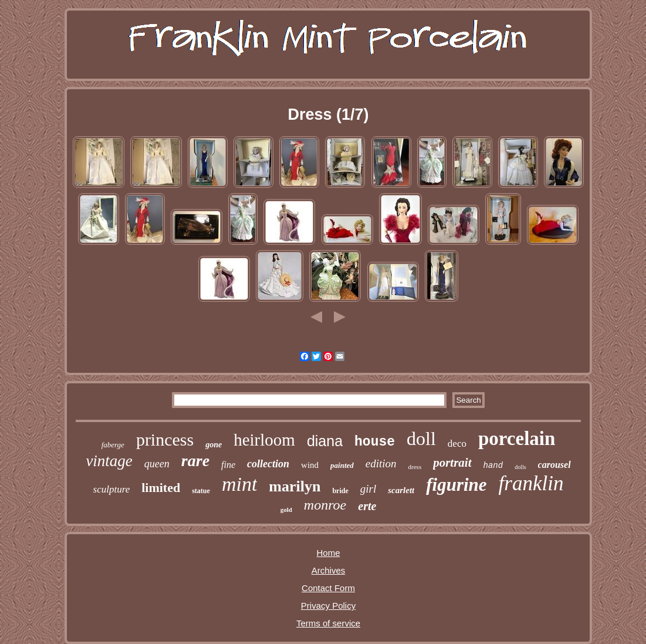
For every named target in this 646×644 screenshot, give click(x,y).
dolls (520, 467)
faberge (113, 445)
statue (201, 491)
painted (342, 465)
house (375, 442)
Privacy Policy (328, 606)
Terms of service (328, 623)
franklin (531, 483)
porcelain (517, 439)
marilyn (295, 486)
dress (415, 467)
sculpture (112, 489)
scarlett (401, 490)
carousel (554, 465)
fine (228, 465)
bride (340, 491)
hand (493, 466)
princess (165, 439)
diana (325, 441)
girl (368, 489)
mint (239, 484)
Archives (329, 570)
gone (214, 445)
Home (328, 553)
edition (381, 463)
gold (286, 510)
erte (367, 506)
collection (268, 464)
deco (457, 444)
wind (310, 465)
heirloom (264, 440)
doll (421, 439)
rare (195, 461)
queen (157, 464)
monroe (325, 505)
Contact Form (328, 588)
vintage (109, 461)
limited (161, 488)
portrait (452, 463)
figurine (456, 485)
